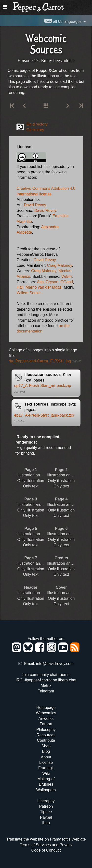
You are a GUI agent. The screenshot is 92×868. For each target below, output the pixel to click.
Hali (20, 287)
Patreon (46, 806)
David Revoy (35, 205)
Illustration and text (33, 475)
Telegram (46, 691)
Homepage (46, 708)
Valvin (66, 276)
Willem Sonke (29, 293)
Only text (31, 486)
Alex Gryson (47, 282)
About (46, 757)
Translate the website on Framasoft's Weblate (46, 839)
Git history (35, 130)
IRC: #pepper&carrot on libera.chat (46, 680)
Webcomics (46, 713)
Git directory (37, 124)
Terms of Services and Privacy (46, 845)
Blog (46, 751)
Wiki (46, 773)
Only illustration (31, 481)
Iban (46, 823)
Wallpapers (46, 790)
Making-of (46, 779)
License (46, 762)
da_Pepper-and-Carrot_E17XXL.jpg (45, 361)
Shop (46, 746)
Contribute (46, 740)
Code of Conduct (46, 850)
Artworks (46, 719)
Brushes (46, 784)
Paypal (46, 817)
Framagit (46, 768)
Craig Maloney (59, 265)
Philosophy (46, 730)
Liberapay (46, 801)
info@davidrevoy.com (55, 664)
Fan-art (46, 724)
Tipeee (46, 812)
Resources (46, 735)
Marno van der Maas (44, 287)
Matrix (46, 685)
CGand (67, 282)
